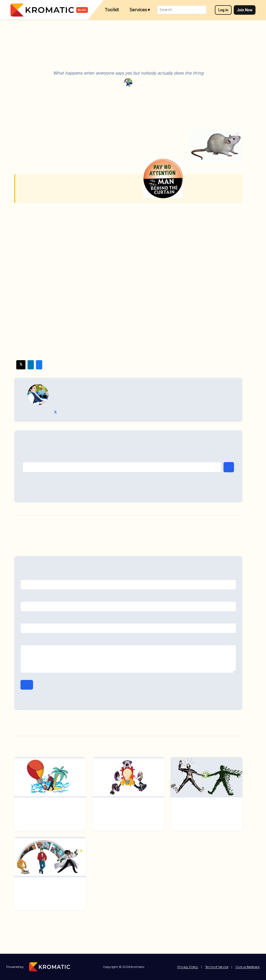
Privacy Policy (188, 967)
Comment (128, 641)
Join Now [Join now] (245, 10)
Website (128, 619)
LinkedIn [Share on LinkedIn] (31, 365)
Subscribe (229, 467)
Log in (223, 10)
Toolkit (112, 10)
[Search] (182, 10)
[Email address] (122, 467)
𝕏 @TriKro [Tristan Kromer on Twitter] (55, 412)
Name (128, 575)
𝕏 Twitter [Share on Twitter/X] (21, 365)
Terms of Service (217, 967)
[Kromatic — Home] (49, 10)
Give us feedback (248, 967)
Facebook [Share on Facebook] (39, 365)
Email (128, 597)
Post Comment (27, 685)
